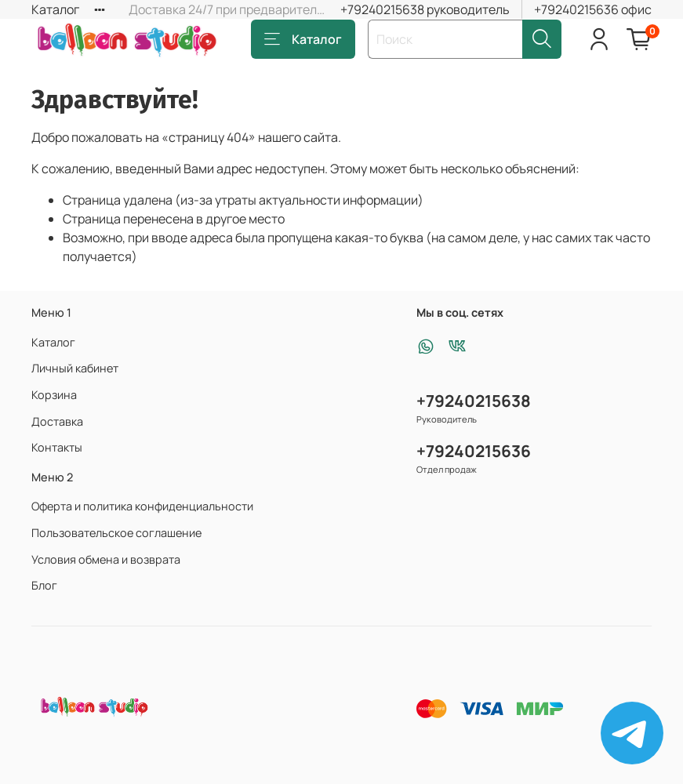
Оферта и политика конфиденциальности (142, 506)
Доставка (57, 421)
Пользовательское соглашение (116, 533)
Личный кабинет (75, 368)
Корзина (54, 395)
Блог (44, 585)
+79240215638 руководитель (425, 9)
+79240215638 (474, 401)
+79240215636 (474, 451)
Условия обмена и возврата (106, 559)
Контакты (57, 447)
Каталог (55, 9)
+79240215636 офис (593, 9)
